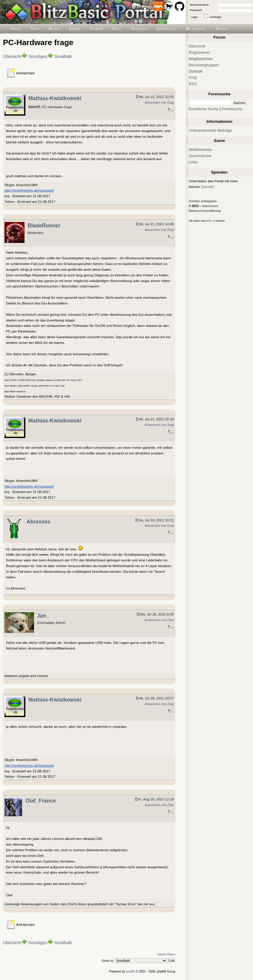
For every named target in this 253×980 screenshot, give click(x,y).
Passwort (196, 10)
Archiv (222, 29)
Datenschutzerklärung (205, 211)
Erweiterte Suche (204, 109)
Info (35, 29)
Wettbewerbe (200, 150)
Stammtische (200, 156)
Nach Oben (167, 954)
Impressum (210, 206)
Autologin (215, 17)
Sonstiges (38, 56)
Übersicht (12, 56)
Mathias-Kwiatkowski (55, 98)
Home (16, 29)
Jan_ (43, 616)
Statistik (196, 71)
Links (193, 162)
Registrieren (199, 52)
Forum (97, 29)
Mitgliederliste (201, 59)
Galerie (139, 29)
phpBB (131, 971)
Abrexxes (39, 522)
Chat (117, 29)
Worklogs (196, 29)
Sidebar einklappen (203, 201)
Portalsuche (232, 109)
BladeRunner (44, 226)
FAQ (193, 78)
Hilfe (54, 29)
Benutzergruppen (204, 65)
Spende (207, 187)
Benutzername (199, 5)
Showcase (167, 29)
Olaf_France (41, 801)
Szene (75, 29)
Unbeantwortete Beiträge (210, 130)
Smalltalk (63, 56)
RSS (193, 84)
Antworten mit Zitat (159, 102)
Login (194, 17)
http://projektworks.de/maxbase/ (29, 190)
